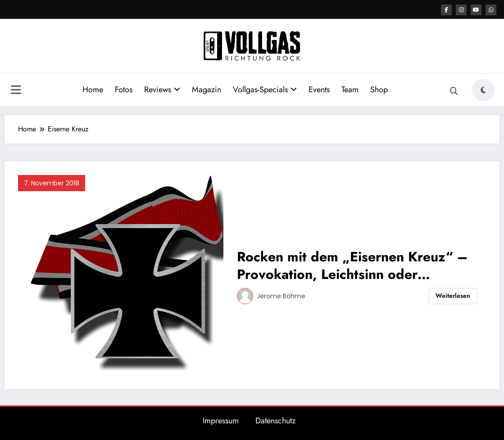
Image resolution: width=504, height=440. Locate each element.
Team (350, 90)
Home (93, 90)
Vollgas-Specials (265, 90)
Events (319, 90)
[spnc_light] (483, 90)
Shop (379, 90)
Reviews (162, 90)
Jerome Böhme (281, 296)
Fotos (124, 90)
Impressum (221, 421)
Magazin (207, 90)
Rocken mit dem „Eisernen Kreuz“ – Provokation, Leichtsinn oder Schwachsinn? (352, 265)
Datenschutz (275, 421)
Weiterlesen (453, 296)
